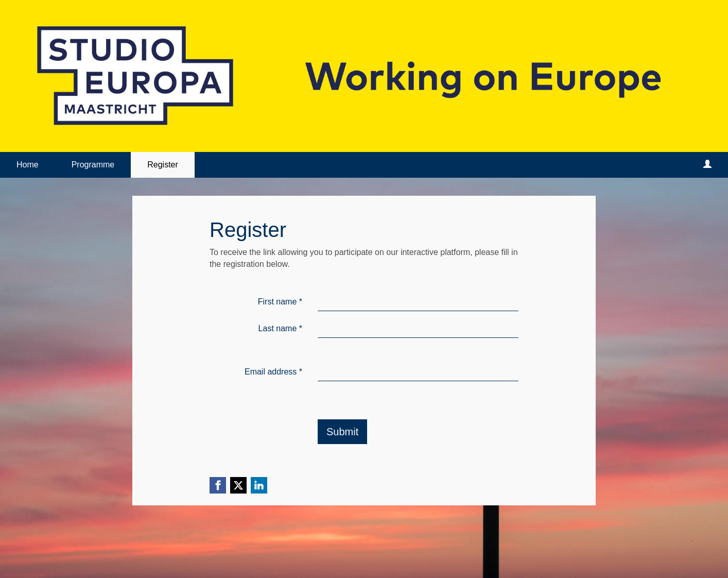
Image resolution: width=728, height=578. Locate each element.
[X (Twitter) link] (238, 485)
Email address (273, 372)
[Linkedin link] (259, 485)
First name (280, 302)
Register (163, 165)
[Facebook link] (218, 485)
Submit (342, 432)
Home (28, 165)
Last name (280, 328)
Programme (93, 165)
